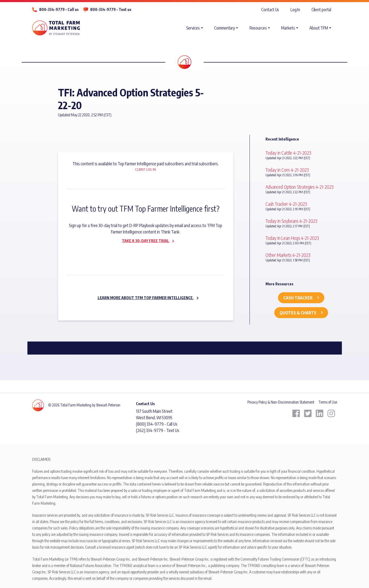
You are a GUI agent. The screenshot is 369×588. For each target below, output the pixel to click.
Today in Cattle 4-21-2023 (288, 153)
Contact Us (270, 10)
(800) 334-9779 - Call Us (157, 424)
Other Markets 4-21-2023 (288, 255)
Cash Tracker (298, 298)
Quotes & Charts (298, 313)
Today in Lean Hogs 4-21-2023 (292, 238)
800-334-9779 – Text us (111, 9)
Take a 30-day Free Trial (146, 241)
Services (193, 28)
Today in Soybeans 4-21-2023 (291, 221)
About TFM (319, 28)
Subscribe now (142, 252)
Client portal (322, 10)
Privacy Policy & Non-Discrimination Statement (281, 402)
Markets (288, 28)
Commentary (225, 28)
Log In (295, 10)
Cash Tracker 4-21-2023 (286, 204)
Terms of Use (328, 402)
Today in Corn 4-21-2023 (287, 170)
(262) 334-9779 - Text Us (158, 430)
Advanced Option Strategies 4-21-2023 (300, 187)
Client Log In (146, 169)
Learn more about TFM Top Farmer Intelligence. (146, 298)
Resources (258, 28)
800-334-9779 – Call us (59, 9)
